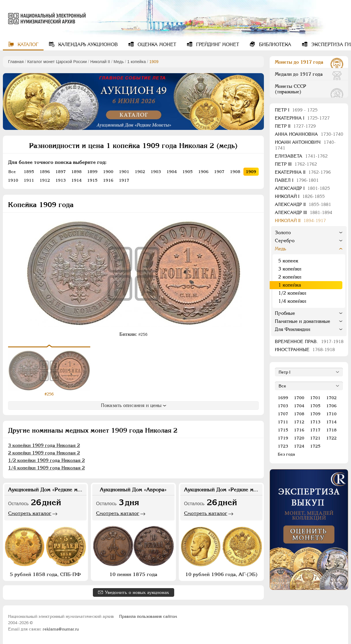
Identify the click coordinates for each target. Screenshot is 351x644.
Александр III (304, 212)
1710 (331, 414)
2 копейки (290, 277)
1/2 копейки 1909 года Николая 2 (46, 460)
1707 (283, 414)
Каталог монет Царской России (57, 62)
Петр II (295, 126)
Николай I (300, 196)
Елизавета (301, 156)
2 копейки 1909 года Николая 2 (44, 453)
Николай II (100, 62)
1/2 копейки (292, 293)
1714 (331, 422)
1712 (299, 422)
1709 (315, 414)
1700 (299, 398)
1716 (299, 430)
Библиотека (274, 44)
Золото (283, 233)
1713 (315, 422)
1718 (331, 430)
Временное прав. (309, 341)
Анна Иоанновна (309, 134)
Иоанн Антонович (305, 145)
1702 (331, 398)
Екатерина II (303, 172)
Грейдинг (217, 44)
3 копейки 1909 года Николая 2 (44, 445)
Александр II (303, 204)
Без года (286, 454)
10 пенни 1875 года (133, 574)
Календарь (87, 44)
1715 (283, 430)
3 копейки (290, 269)
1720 (299, 438)
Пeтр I (296, 110)
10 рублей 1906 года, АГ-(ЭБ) (221, 574)
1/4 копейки (292, 301)
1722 (331, 438)
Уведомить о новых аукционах (137, 592)
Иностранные (305, 350)
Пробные (285, 313)
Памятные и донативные (303, 321)
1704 (299, 406)
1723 (283, 446)
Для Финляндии (293, 329)
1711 (283, 422)
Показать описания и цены (134, 405)
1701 (315, 398)
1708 (299, 414)
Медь (119, 62)
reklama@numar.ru (61, 629)
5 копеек (288, 261)
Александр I (302, 188)
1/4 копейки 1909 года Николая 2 (46, 468)
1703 (283, 406)
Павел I (297, 180)
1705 (315, 406)
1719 (283, 438)
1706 (331, 406)
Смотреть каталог (30, 513)
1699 (283, 398)
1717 (315, 430)
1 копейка (136, 62)
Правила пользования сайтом (148, 616)
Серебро (285, 241)
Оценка (156, 44)
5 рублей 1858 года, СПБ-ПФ (45, 574)
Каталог (27, 44)
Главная (16, 62)
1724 (299, 446)
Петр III (296, 164)
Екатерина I (302, 118)
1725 (315, 446)
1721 (315, 438)
